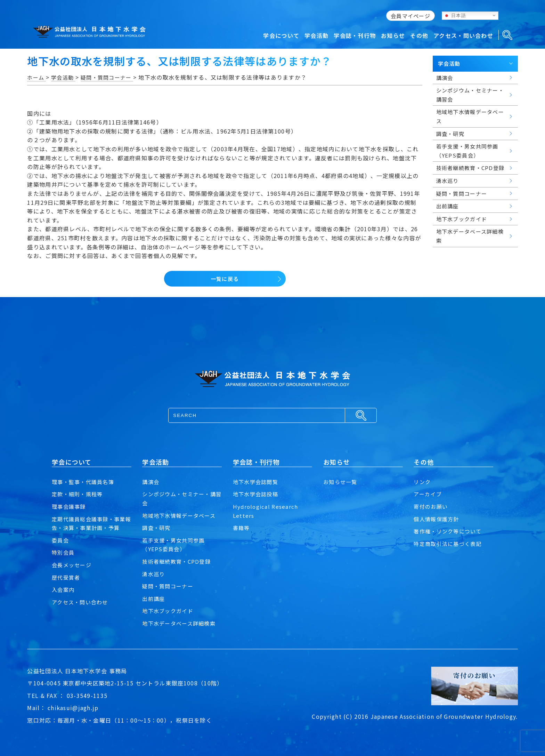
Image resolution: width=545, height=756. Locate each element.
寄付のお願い (432, 506)
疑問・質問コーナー (169, 586)
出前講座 (154, 598)
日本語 (455, 15)
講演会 (151, 482)
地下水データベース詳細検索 (181, 623)
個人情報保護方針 (438, 519)
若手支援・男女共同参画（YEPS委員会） (175, 545)
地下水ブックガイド (169, 611)
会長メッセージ (73, 565)
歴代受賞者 (67, 577)
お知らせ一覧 (341, 482)
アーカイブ (428, 494)
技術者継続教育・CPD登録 (178, 561)
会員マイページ (410, 16)
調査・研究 (157, 528)
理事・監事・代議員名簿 (85, 482)
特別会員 (64, 552)
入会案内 (64, 589)
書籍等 (242, 528)
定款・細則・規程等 (79, 494)
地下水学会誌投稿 (257, 494)
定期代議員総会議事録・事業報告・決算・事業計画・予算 (91, 523)
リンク (423, 482)
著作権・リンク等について (450, 531)
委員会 (61, 540)
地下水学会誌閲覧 (257, 482)
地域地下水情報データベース (181, 515)
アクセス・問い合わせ (82, 602)
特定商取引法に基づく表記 (450, 544)
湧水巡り (154, 574)
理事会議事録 (70, 506)
